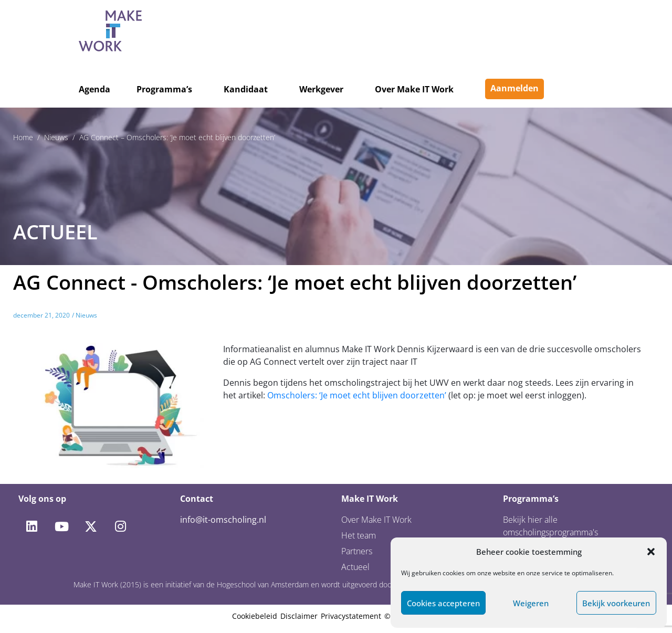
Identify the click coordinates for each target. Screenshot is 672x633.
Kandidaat (246, 89)
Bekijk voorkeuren (616, 603)
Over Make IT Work (414, 89)
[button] (651, 552)
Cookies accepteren (443, 603)
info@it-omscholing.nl (223, 520)
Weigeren (531, 603)
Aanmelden (514, 88)
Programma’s (164, 89)
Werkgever (321, 89)
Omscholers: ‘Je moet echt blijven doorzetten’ (357, 395)
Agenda (94, 89)
